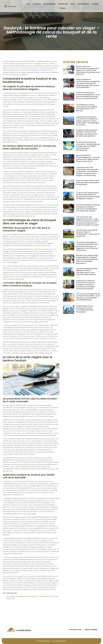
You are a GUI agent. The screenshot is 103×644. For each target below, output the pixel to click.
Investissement (83, 4)
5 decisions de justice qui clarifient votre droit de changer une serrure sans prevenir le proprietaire (87, 133)
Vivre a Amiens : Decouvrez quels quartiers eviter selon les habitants (88, 182)
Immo (73, 4)
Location (95, 4)
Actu (28, 4)
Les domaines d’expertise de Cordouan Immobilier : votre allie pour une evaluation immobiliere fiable (88, 297)
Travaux (62, 8)
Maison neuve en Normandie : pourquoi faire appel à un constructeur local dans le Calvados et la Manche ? (88, 70)
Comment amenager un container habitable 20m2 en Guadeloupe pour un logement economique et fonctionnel (87, 246)
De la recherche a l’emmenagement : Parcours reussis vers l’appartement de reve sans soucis (88, 158)
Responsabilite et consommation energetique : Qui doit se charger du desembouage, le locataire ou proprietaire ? (88, 83)
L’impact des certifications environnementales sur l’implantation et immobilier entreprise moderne (88, 196)
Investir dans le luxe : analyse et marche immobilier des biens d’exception (85, 309)
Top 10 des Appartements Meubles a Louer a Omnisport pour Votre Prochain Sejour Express (87, 272)
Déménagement (49, 4)
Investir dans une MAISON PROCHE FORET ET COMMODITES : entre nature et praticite (88, 233)
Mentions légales (91, 630)
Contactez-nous (75, 630)
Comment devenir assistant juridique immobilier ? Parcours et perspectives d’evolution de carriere (88, 208)
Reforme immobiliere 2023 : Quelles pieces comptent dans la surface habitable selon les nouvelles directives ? (88, 259)
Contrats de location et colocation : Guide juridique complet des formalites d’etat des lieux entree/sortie (88, 146)
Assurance (37, 4)
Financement (63, 4)
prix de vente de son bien (42, 246)
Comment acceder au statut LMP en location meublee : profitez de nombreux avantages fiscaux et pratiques (86, 285)
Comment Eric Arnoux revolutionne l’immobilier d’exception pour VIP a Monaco (87, 108)
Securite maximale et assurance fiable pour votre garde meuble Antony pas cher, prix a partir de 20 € (88, 96)
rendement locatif (17, 186)
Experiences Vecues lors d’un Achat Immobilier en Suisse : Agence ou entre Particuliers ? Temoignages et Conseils (88, 121)
